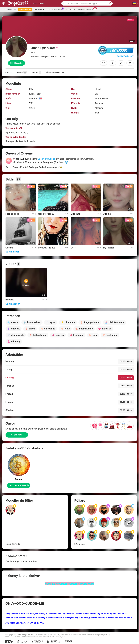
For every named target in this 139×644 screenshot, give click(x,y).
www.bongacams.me (26, 635)
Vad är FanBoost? (125, 56)
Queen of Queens (46, 159)
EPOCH (42, 635)
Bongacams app (86, 9)
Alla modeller (9, 10)
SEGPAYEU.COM (54, 635)
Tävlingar (70, 10)
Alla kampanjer (55, 9)
